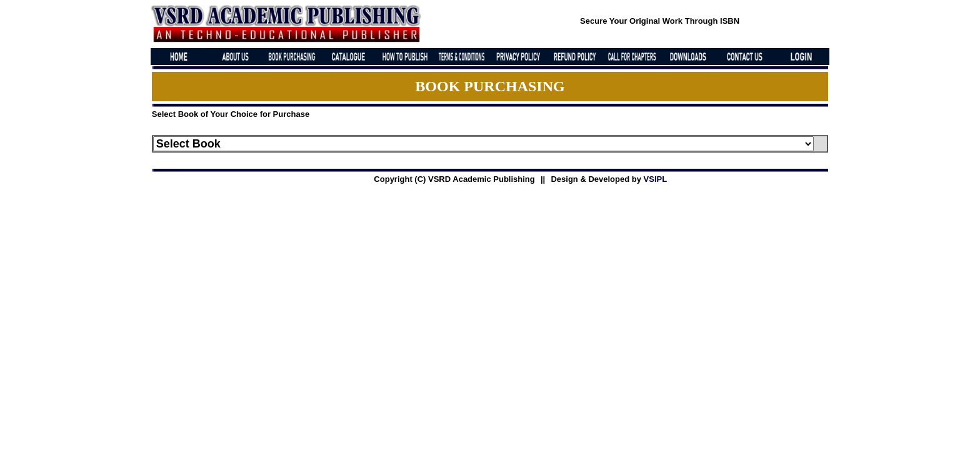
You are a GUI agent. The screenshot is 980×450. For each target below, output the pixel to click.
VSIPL (656, 179)
